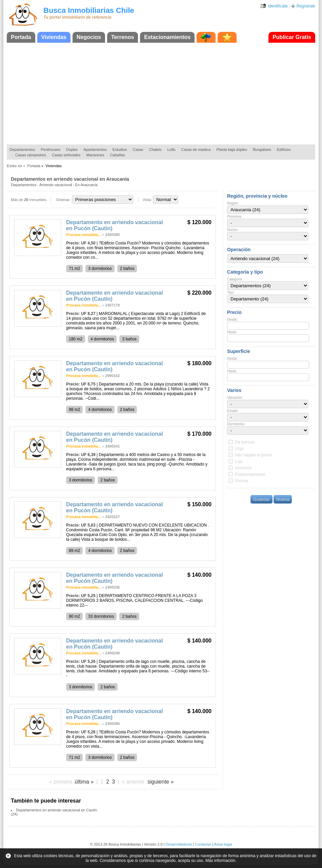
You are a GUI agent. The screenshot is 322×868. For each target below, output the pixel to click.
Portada (21, 37)
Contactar (203, 844)
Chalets (155, 150)
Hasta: (232, 332)
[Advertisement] (161, 94)
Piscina (241, 481)
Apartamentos (95, 150)
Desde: (233, 320)
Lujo (239, 461)
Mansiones (95, 155)
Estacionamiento (250, 474)
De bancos (245, 442)
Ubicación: (235, 398)
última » (84, 782)
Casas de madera (196, 150)
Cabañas (118, 155)
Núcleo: (233, 230)
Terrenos (123, 37)
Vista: (147, 200)
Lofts (172, 150)
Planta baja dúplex (232, 150)
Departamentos (22, 150)
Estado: (233, 411)
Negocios (89, 37)
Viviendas (54, 37)
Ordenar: (63, 200)
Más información (220, 861)
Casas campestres (31, 155)
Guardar (261, 499)
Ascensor (243, 468)
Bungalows (262, 150)
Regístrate (306, 6)
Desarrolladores (179, 844)
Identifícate (278, 6)
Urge (239, 449)
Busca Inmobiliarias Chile (89, 10)
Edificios (284, 150)
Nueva (283, 499)
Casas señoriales (66, 155)
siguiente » (160, 782)
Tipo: (231, 292)
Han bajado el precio (254, 455)
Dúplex (72, 150)
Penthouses (51, 150)
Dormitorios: (236, 424)
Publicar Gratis (292, 37)
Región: (233, 203)
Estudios (120, 150)
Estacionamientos (167, 37)
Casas (138, 150)
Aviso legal (223, 844)
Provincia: (235, 216)
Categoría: (235, 279)
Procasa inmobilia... (84, 235)
